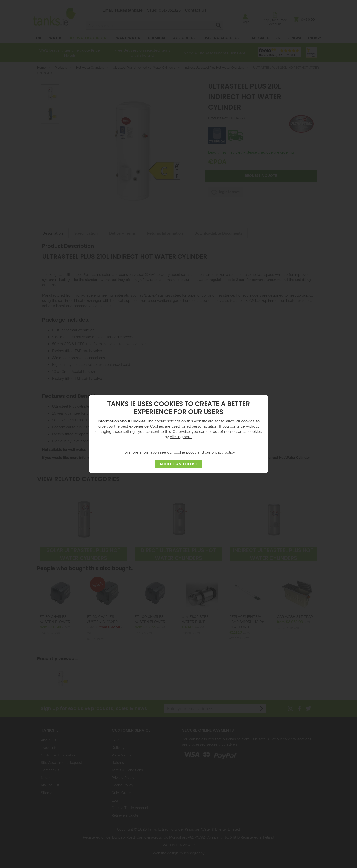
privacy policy (223, 452)
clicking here (181, 436)
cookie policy (185, 452)
